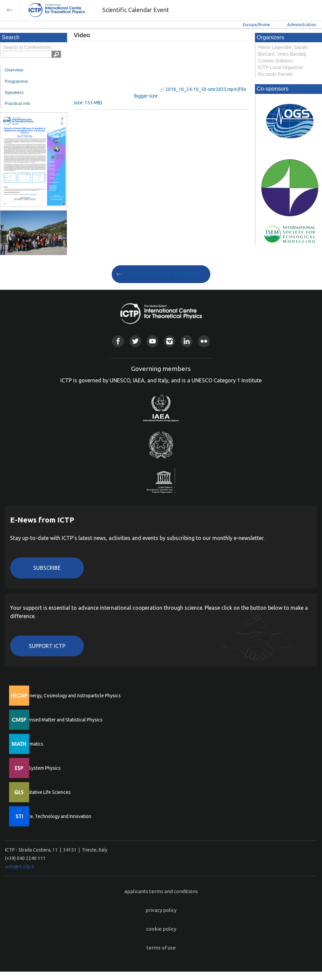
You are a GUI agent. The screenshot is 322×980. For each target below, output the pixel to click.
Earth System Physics (39, 768)
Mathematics (30, 744)
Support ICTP (47, 646)
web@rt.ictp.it (20, 867)
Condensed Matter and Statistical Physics (60, 720)
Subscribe (47, 568)
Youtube (152, 341)
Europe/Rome (256, 24)
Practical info (17, 103)
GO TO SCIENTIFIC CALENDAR (164, 274)
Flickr (204, 341)
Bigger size (146, 96)
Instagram (170, 341)
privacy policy (161, 910)
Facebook (118, 341)
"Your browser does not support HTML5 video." (116, 70)
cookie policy (161, 929)
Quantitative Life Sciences (44, 792)
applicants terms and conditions (161, 891)
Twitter (135, 341)
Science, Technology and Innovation (54, 816)
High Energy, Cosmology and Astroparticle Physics (69, 696)
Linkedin (187, 341)
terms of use (161, 948)
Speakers (14, 92)
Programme (16, 81)
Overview (14, 70)
